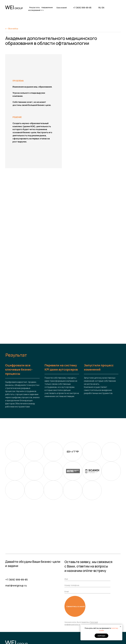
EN (103, 8)
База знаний (62, 8)
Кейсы (75, 616)
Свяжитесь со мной (75, 571)
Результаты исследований (34, 9)
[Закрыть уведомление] (120, 627)
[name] (87, 544)
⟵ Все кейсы (12, 29)
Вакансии (54, 623)
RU (100, 8)
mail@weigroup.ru (16, 550)
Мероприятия (111, 623)
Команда (76, 626)
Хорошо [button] (101, 636)
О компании (55, 619)
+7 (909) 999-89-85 (82, 8)
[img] (117, 8)
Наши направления (81, 619)
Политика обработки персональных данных (20, 639)
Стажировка (77, 623)
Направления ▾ (47, 9)
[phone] (87, 550)
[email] (87, 556)
